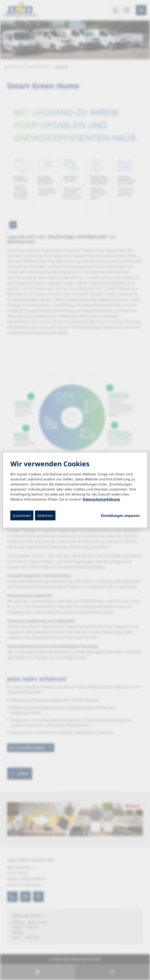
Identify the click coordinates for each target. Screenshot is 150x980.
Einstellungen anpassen (120, 515)
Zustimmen (22, 515)
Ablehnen (45, 515)
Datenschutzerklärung (101, 499)
